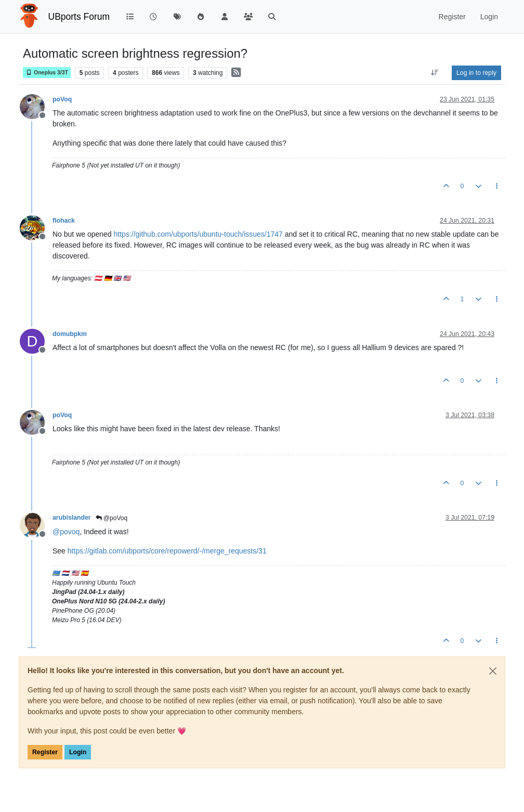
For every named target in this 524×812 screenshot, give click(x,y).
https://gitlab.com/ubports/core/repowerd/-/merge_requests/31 (167, 551)
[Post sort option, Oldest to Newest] (435, 73)
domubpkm (70, 334)
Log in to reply (476, 73)
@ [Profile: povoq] (66, 532)
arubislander (72, 518)
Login (78, 752)
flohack (64, 221)
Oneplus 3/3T (47, 73)
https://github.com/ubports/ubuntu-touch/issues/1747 (198, 234)
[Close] (493, 671)
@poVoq (112, 518)
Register (45, 752)
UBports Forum (79, 17)
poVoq (62, 99)
